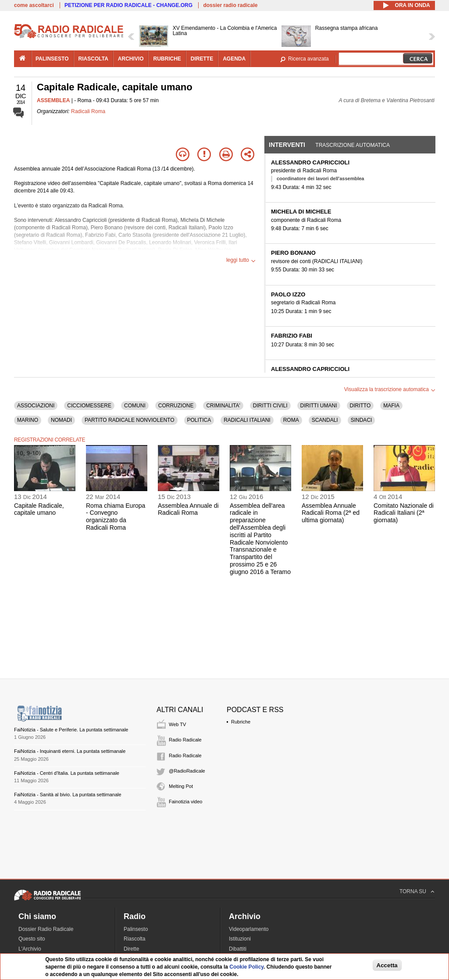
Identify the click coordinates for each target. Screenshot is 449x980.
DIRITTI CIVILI (270, 406)
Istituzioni (240, 939)
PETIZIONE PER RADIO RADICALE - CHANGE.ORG (128, 5)
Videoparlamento (249, 929)
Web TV (177, 724)
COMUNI (135, 406)
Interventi (287, 145)
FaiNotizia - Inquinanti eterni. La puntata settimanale (70, 751)
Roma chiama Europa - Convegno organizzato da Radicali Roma (116, 517)
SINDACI (362, 420)
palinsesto (52, 59)
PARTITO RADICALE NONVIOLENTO (130, 420)
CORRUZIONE (176, 406)
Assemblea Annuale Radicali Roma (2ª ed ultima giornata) (331, 513)
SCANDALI (325, 420)
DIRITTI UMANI (319, 406)
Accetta (387, 965)
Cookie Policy (246, 967)
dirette (202, 59)
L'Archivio (30, 949)
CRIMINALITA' (223, 406)
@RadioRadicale (187, 771)
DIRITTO (360, 406)
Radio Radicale (185, 740)
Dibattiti (238, 949)
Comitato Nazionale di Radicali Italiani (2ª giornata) (404, 513)
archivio (131, 59)
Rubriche (241, 722)
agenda (234, 59)
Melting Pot (181, 786)
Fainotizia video (185, 802)
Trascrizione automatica (353, 145)
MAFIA (391, 406)
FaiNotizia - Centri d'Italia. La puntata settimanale (67, 773)
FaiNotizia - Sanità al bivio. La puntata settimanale (68, 795)
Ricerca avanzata (308, 59)
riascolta (93, 59)
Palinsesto (136, 929)
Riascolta (134, 939)
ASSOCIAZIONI (36, 406)
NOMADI (61, 420)
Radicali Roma (88, 111)
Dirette (131, 949)
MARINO (28, 420)
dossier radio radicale (230, 5)
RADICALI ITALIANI (247, 420)
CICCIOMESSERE (89, 406)
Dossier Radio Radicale (46, 929)
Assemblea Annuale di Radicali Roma (188, 509)
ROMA (291, 420)
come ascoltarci (34, 5)
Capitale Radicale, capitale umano (39, 509)
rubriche (167, 59)
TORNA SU (413, 891)
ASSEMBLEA (53, 100)
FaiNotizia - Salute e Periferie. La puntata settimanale (71, 730)
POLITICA (199, 420)
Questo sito (32, 939)
